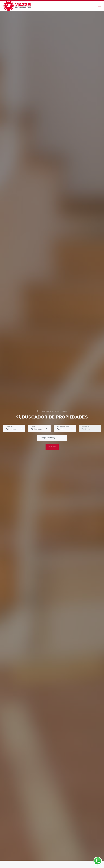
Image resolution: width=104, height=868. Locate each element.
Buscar (52, 447)
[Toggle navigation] (100, 6)
